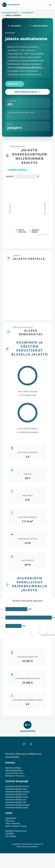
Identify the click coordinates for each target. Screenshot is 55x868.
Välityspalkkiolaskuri (14, 770)
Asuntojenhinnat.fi (10, 13)
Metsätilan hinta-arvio (15, 776)
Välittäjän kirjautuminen (16, 831)
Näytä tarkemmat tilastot (28, 92)
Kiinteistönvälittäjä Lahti (16, 802)
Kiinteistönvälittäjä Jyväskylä (18, 805)
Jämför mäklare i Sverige (16, 826)
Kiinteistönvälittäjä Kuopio (17, 808)
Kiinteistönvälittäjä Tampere (18, 792)
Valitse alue (15, 84)
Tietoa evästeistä (13, 823)
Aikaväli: (10, 176)
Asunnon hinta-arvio (14, 773)
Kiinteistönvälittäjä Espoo (16, 789)
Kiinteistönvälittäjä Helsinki (17, 786)
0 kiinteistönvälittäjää (29, 67)
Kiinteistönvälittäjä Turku (16, 794)
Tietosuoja (10, 821)
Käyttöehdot (11, 818)
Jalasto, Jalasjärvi (13, 15)
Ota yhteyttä (11, 836)
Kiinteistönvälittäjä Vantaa (17, 797)
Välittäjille (10, 833)
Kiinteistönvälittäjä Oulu (16, 800)
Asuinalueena (27, 13)
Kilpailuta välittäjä (13, 768)
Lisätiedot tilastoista (17, 170)
